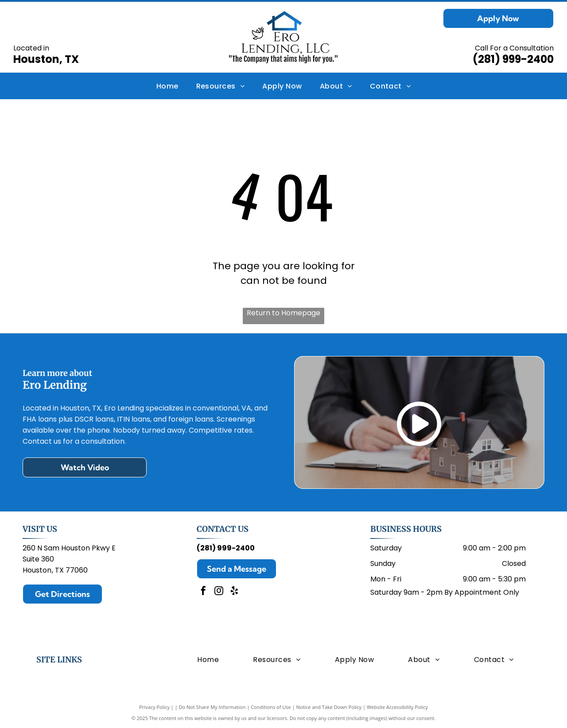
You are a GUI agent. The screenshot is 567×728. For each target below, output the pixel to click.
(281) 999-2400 (513, 59)
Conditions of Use (271, 707)
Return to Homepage (283, 313)
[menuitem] (167, 86)
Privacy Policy (154, 707)
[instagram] (219, 592)
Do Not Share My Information (212, 707)
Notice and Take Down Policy (329, 707)
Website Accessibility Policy (397, 707)
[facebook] (203, 592)
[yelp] (234, 592)
